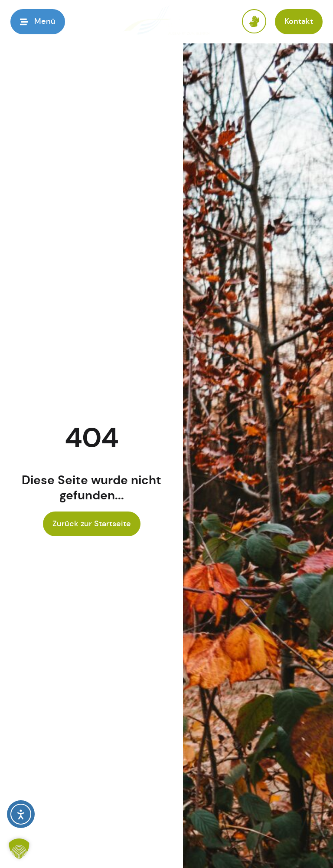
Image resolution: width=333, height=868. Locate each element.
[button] (38, 21)
